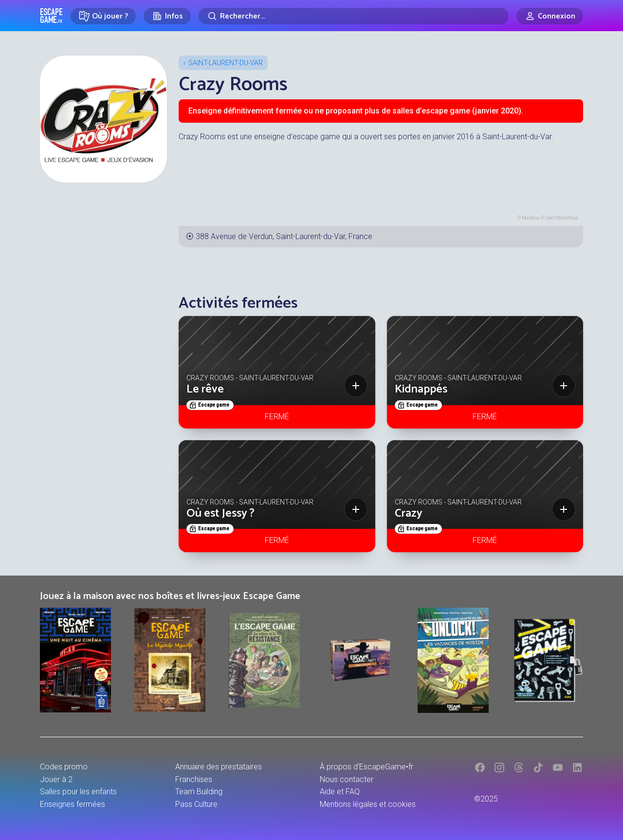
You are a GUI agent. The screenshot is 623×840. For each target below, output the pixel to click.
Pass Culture (196, 804)
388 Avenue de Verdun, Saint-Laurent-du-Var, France (284, 236)
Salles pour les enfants (78, 792)
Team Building (199, 792)
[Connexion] (550, 16)
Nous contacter (347, 779)
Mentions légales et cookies (368, 804)
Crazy (409, 513)
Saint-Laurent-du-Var (226, 63)
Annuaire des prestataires (219, 767)
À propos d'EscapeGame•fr (366, 767)
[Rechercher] (354, 16)
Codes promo (64, 767)
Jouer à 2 (56, 779)
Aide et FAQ (340, 792)
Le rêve (205, 389)
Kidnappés (421, 389)
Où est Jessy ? (220, 513)
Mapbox (531, 218)
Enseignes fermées (73, 804)
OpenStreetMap (562, 218)
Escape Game (51, 16)
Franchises (194, 779)
